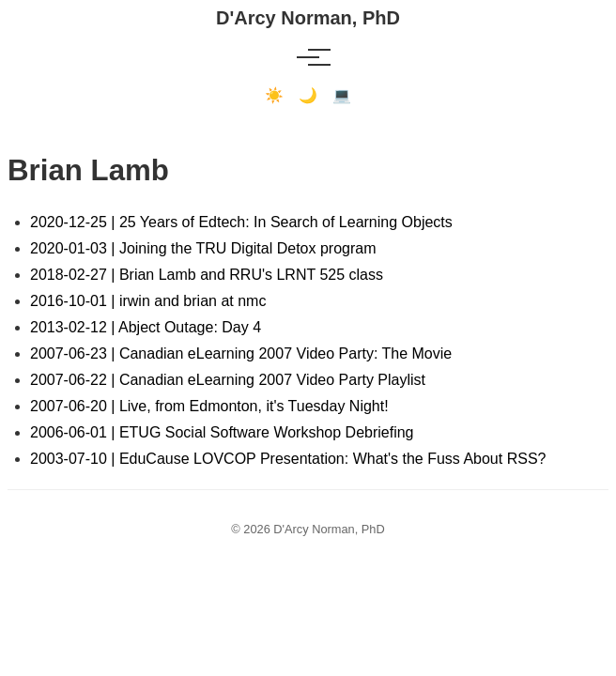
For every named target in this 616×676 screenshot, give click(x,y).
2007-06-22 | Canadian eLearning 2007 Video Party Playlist (228, 380)
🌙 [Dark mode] (308, 95)
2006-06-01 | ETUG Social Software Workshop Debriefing (222, 432)
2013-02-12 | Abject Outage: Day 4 (146, 327)
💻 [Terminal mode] (342, 95)
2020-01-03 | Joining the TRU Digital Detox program (203, 248)
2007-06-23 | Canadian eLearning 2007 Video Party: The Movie (241, 353)
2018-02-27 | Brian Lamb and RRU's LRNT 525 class (207, 275)
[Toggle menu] (308, 57)
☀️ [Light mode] (274, 95)
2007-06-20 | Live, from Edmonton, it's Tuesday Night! (209, 406)
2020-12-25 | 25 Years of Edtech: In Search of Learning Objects (241, 222)
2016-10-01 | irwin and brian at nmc (148, 301)
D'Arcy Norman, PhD (308, 18)
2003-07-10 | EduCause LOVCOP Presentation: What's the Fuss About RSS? (288, 459)
